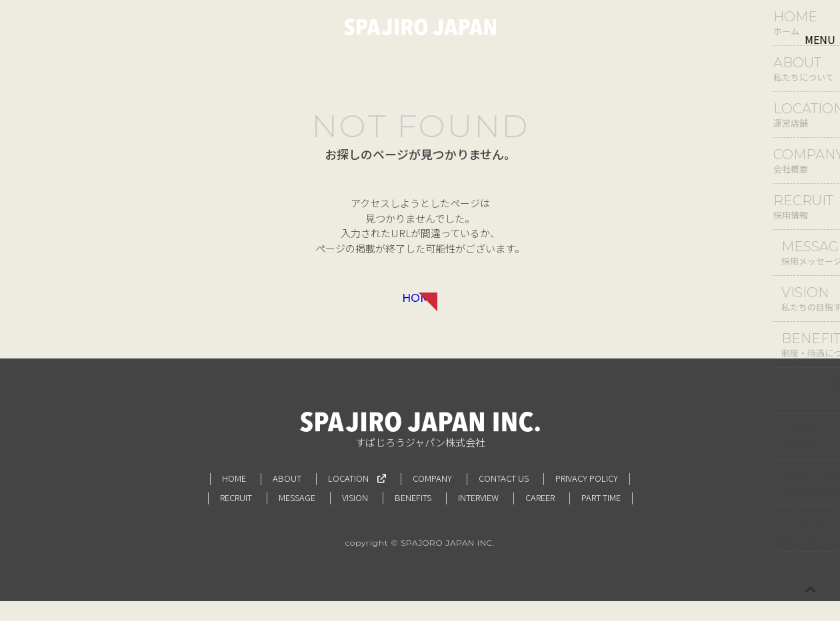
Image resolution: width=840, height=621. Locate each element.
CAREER (540, 517)
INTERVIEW (478, 517)
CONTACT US (504, 498)
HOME (420, 307)
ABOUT (287, 498)
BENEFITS (413, 517)
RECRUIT (236, 517)
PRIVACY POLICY (587, 498)
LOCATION (357, 498)
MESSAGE (297, 517)
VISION (355, 517)
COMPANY (432, 498)
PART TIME (601, 517)
